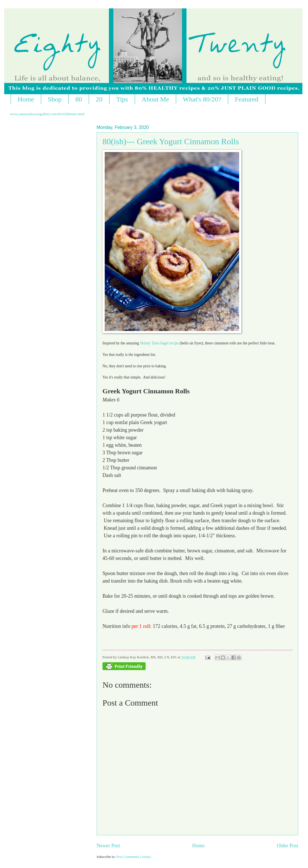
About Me (155, 99)
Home (26, 99)
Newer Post (108, 846)
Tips (122, 99)
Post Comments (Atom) (134, 857)
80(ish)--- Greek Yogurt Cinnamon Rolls (171, 141)
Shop (55, 99)
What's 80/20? (202, 99)
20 (99, 99)
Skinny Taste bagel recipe (159, 343)
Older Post (287, 846)
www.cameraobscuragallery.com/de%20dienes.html (47, 114)
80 (79, 99)
